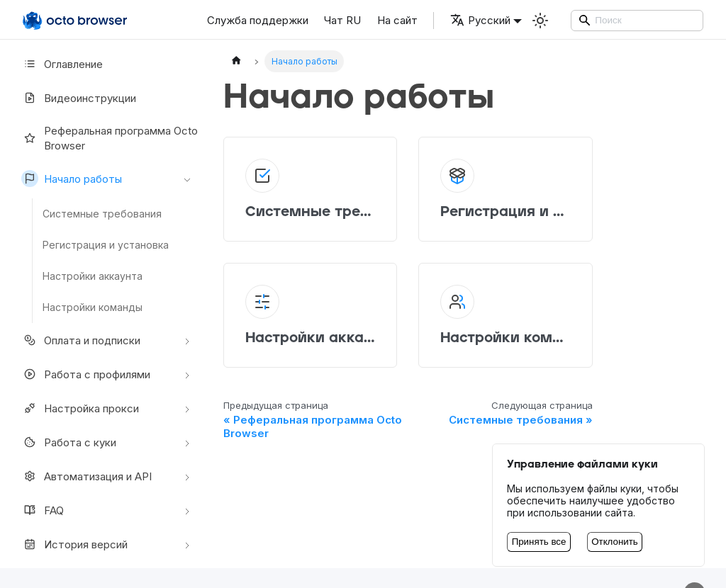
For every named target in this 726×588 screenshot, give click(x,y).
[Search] (637, 21)
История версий (74, 544)
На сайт (397, 20)
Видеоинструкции (79, 98)
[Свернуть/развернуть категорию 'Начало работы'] (187, 179)
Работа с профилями (86, 374)
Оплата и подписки (81, 340)
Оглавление (62, 64)
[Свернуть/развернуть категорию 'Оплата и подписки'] (187, 340)
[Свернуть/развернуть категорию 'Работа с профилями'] (187, 374)
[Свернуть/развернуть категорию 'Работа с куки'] (187, 442)
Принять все (539, 542)
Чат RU (342, 20)
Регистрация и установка (106, 245)
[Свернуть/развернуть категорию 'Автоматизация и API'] (187, 476)
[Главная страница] (236, 61)
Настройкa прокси (80, 408)
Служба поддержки (258, 20)
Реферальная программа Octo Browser (110, 138)
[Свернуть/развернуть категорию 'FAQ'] (187, 510)
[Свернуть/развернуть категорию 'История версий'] (187, 544)
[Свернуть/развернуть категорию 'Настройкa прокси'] (187, 408)
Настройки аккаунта (93, 276)
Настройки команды (93, 307)
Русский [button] (480, 20)
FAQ (43, 510)
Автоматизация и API (86, 476)
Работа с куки (69, 442)
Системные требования (102, 214)
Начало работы (72, 179)
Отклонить (615, 542)
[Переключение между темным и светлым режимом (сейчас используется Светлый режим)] (540, 21)
